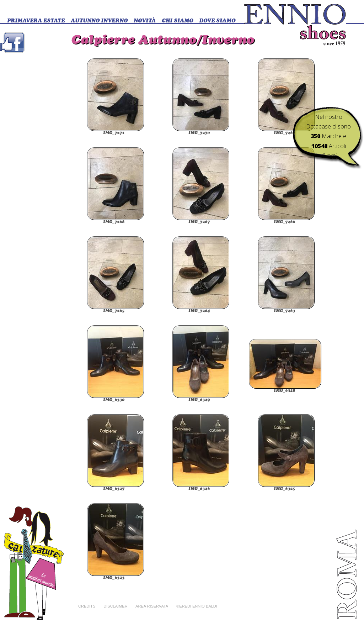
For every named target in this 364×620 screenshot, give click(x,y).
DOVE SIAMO (217, 21)
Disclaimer (115, 606)
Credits (87, 606)
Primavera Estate (36, 21)
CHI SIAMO (177, 21)
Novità (145, 21)
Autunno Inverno (99, 21)
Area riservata (152, 606)
